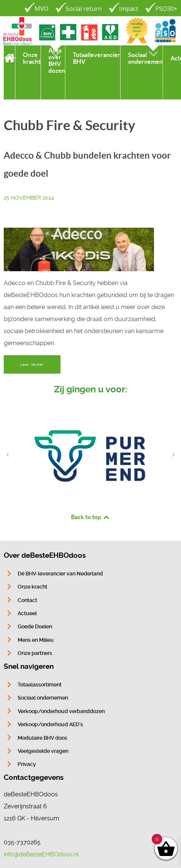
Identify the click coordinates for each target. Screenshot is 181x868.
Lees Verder (32, 364)
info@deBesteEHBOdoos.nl (41, 854)
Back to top (90, 517)
